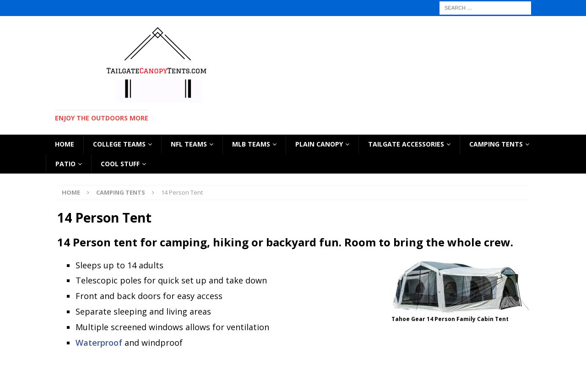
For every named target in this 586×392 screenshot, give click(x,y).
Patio (65, 164)
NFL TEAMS (189, 144)
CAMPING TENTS (496, 144)
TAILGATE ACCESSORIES (406, 144)
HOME (65, 144)
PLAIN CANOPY (319, 144)
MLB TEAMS (251, 144)
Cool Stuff (120, 164)
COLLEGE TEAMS (119, 144)
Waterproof (99, 343)
